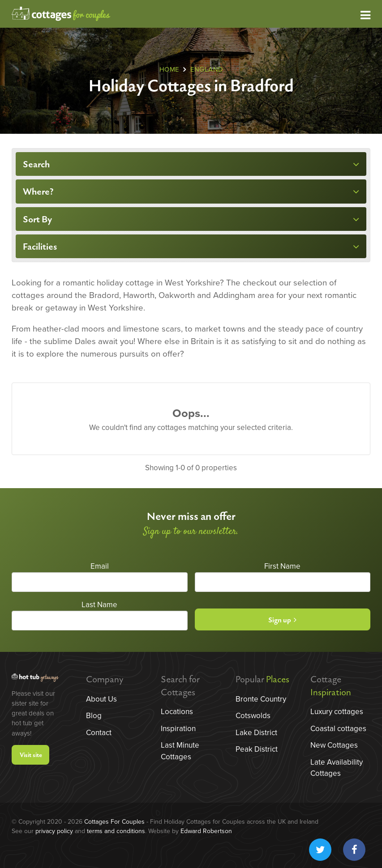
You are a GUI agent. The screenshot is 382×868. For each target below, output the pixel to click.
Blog (94, 716)
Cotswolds (253, 716)
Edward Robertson (206, 831)
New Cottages (334, 745)
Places (278, 680)
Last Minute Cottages (180, 751)
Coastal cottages (338, 729)
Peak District (257, 749)
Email (100, 566)
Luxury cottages (337, 712)
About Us (101, 699)
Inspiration (178, 729)
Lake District (256, 733)
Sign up (282, 620)
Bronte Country (261, 699)
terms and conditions (116, 831)
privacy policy (54, 831)
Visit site (31, 755)
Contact (99, 733)
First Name (282, 566)
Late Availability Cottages (337, 768)
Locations (177, 712)
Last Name (99, 605)
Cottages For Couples (114, 822)
